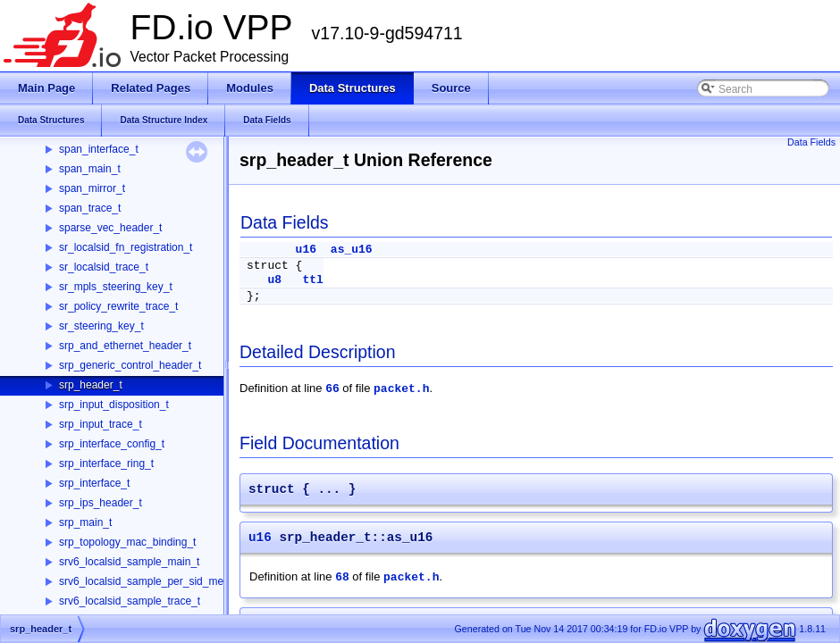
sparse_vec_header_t (110, 228)
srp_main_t (85, 522)
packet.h (401, 389)
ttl (312, 280)
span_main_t (90, 169)
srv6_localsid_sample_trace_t (130, 601)
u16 (306, 250)
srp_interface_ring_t (106, 463)
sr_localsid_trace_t (104, 267)
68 (342, 577)
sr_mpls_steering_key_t (116, 287)
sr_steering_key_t (101, 326)
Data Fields (811, 142)
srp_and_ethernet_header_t (125, 346)
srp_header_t (91, 385)
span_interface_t (99, 149)
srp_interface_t (94, 483)
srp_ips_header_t (101, 503)
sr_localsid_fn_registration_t (126, 247)
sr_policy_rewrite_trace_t (118, 306)
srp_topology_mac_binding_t (127, 542)
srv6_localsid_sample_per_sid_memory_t (158, 581)
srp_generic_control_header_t (130, 365)
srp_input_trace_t (101, 424)
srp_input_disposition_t (114, 405)
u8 (274, 280)
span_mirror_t (92, 188)
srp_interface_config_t (112, 444)
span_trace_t (90, 208)
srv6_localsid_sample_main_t (129, 562)
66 (332, 389)
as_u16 (352, 250)
